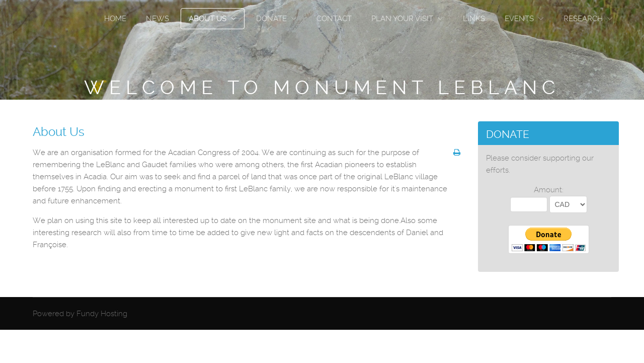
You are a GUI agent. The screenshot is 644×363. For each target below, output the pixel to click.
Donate (271, 19)
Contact (334, 19)
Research (583, 19)
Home (115, 19)
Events (519, 19)
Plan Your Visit (402, 19)
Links (474, 19)
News (157, 19)
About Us (208, 19)
